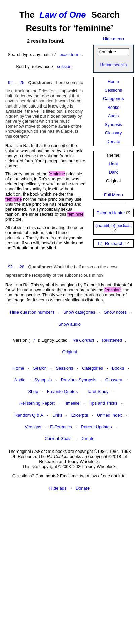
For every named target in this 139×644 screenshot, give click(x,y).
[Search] (114, 52)
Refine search (114, 65)
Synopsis (113, 124)
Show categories (79, 312)
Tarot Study (98, 392)
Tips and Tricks (103, 403)
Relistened (112, 340)
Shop (33, 392)
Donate (113, 142)
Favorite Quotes (62, 392)
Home (113, 81)
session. (65, 66)
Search (40, 368)
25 (22, 82)
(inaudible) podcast (113, 226)
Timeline (72, 403)
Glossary (114, 133)
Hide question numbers (32, 312)
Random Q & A (29, 415)
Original (69, 352)
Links (57, 415)
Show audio (69, 324)
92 (10, 82)
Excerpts (80, 415)
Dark (113, 172)
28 (22, 267)
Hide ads (58, 488)
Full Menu (113, 195)
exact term (69, 55)
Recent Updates (97, 427)
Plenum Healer (111, 213)
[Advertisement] (69, 568)
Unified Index (110, 415)
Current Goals (58, 439)
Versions (33, 427)
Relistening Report (37, 403)
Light (113, 164)
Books (113, 107)
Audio (114, 116)
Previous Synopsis (79, 380)
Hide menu (113, 39)
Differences (61, 427)
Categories (113, 99)
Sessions (113, 90)
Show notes (115, 312)
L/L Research (111, 243)
